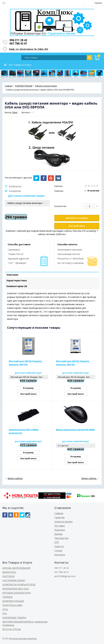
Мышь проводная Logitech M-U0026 (75, 430)
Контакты (60, 555)
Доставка (60, 526)
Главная (59, 513)
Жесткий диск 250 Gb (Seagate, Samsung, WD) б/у (73, 363)
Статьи (58, 550)
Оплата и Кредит (64, 522)
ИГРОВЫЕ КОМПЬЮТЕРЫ (17, 593)
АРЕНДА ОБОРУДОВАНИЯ (16, 568)
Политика (60, 530)
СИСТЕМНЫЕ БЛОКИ (14, 580)
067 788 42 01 (18, 43)
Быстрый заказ (77, 226)
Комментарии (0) (17, 286)
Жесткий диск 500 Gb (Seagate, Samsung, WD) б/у (26, 363)
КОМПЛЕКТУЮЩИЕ (13, 601)
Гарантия (59, 517)
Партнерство (61, 538)
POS (5, 613)
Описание (12, 275)
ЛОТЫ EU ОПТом (12, 629)
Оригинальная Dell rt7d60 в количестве (24, 431)
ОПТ (57, 542)
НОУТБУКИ (8, 576)
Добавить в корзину (77, 218)
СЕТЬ (5, 609)
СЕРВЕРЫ (8, 597)
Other (15, 112)
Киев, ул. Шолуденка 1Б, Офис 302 (29, 49)
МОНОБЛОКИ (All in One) (16, 589)
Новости (59, 546)
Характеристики (17, 280)
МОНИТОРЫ (9, 572)
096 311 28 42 (18, 40)
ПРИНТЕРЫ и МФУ (12, 605)
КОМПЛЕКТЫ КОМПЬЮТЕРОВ (19, 584)
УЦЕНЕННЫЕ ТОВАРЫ (14, 618)
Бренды (58, 534)
